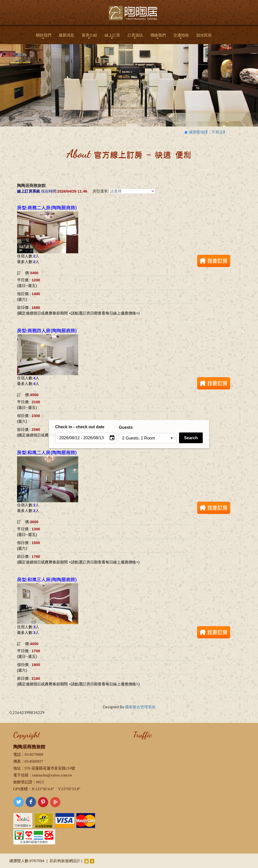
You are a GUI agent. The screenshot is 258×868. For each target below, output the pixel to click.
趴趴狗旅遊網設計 (65, 861)
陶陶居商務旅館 (29, 747)
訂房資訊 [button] (135, 36)
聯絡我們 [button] (158, 36)
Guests (126, 427)
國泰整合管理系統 (140, 707)
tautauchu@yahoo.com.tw (52, 775)
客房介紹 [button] (89, 36)
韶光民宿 (204, 35)
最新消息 (66, 35)
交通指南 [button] (181, 36)
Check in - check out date (80, 427)
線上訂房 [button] (112, 36)
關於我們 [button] (44, 36)
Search (191, 438)
